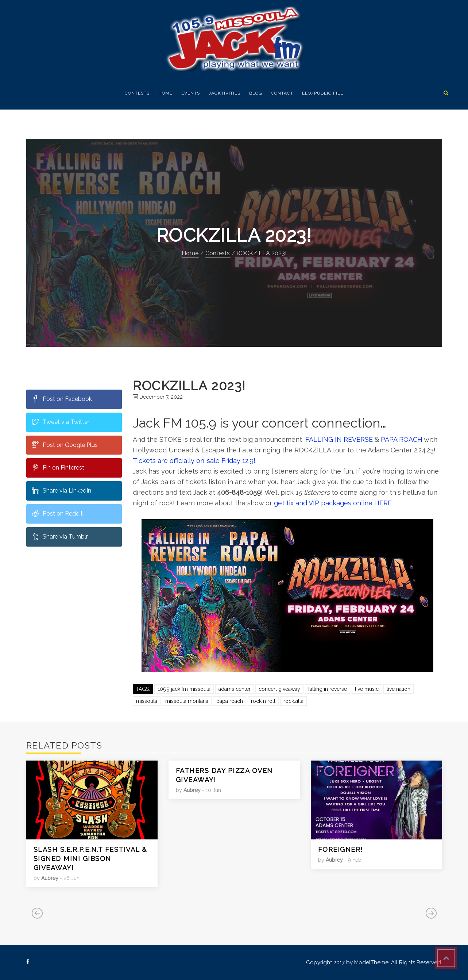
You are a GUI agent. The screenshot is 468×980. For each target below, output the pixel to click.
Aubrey (50, 878)
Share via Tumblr (60, 536)
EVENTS (191, 93)
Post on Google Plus (65, 445)
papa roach (230, 701)
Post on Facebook (62, 399)
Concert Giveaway (279, 689)
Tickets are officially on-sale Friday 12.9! (194, 461)
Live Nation (399, 689)
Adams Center (235, 689)
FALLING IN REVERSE (339, 439)
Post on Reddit (57, 513)
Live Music (367, 689)
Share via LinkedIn (61, 490)
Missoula (147, 701)
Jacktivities (225, 93)
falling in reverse (328, 689)
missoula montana (187, 701)
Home (165, 93)
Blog (256, 93)
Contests (137, 93)
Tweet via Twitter (61, 422)
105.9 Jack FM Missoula (184, 689)
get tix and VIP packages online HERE (332, 503)
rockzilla (293, 701)
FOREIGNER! (341, 849)
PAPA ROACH (401, 439)
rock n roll (263, 701)
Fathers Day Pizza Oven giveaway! (224, 775)
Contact (282, 93)
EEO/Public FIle (323, 93)
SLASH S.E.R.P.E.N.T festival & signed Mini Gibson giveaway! (90, 859)
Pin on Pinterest (58, 467)
